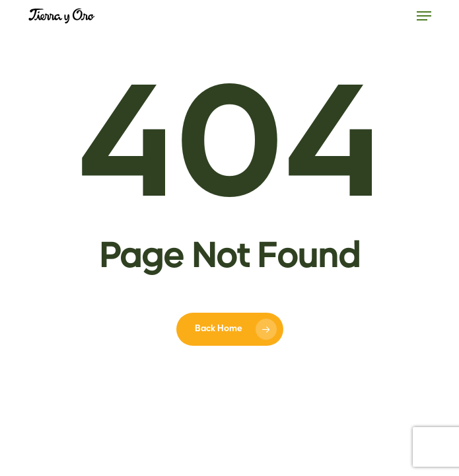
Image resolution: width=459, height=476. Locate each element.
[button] (424, 16)
